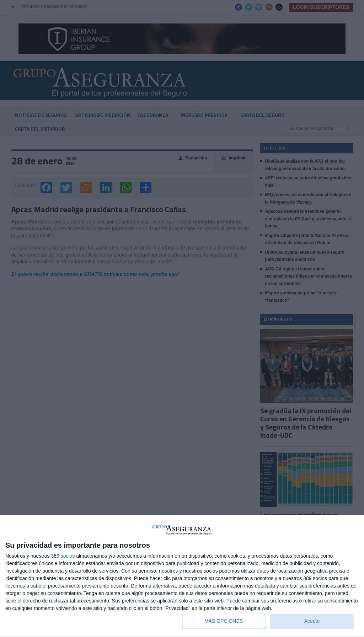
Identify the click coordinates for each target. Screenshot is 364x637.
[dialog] (182, 576)
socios (68, 556)
